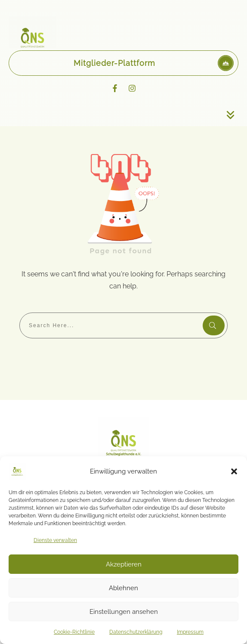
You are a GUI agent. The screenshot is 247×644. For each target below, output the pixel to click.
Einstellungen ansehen (124, 612)
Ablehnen (123, 588)
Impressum (190, 632)
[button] (234, 471)
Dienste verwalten (55, 540)
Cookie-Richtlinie (74, 632)
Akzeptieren (124, 564)
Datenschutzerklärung (136, 632)
